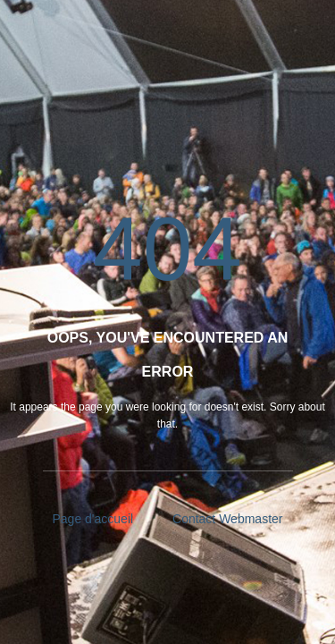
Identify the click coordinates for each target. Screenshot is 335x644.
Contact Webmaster (227, 519)
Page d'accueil (93, 519)
